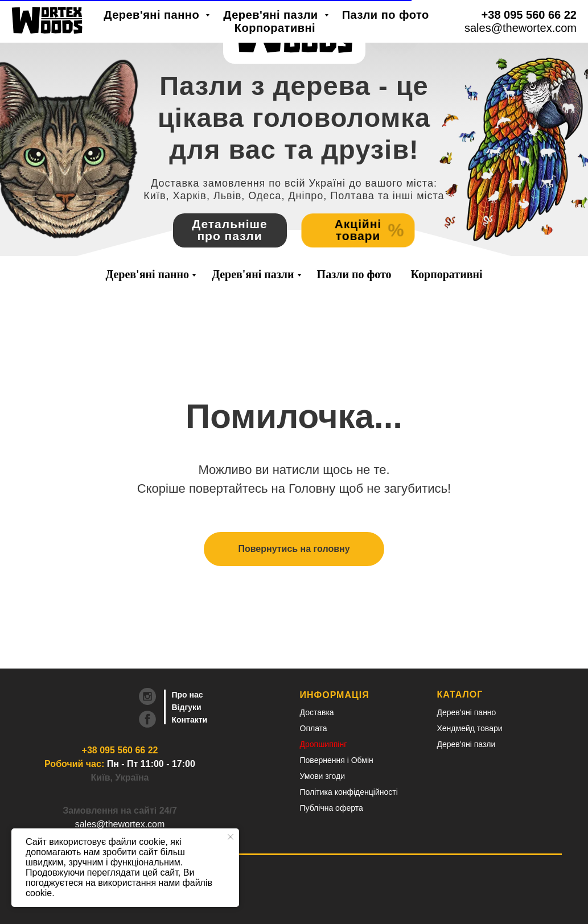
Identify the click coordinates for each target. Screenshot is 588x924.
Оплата (314, 728)
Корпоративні (447, 274)
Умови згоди (323, 776)
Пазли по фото (354, 274)
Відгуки (187, 707)
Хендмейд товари (470, 728)
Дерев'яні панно (147, 274)
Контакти (190, 720)
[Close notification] (231, 837)
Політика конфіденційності (349, 792)
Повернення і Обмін (337, 760)
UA (476, 23)
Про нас (188, 695)
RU (508, 23)
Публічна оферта (332, 808)
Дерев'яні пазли (253, 274)
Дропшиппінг (324, 744)
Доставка (317, 712)
